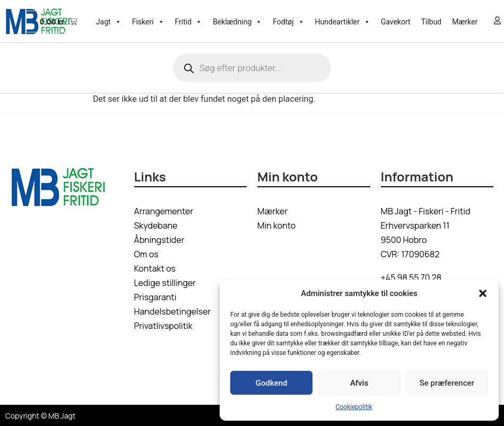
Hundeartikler (343, 22)
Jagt (109, 22)
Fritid (189, 22)
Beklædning (237, 22)
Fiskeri (148, 22)
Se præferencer (447, 383)
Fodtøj (288, 22)
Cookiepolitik (354, 407)
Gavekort (396, 22)
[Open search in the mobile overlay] (252, 68)
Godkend (272, 383)
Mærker (465, 22)
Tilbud (432, 22)
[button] (483, 293)
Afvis (359, 383)
